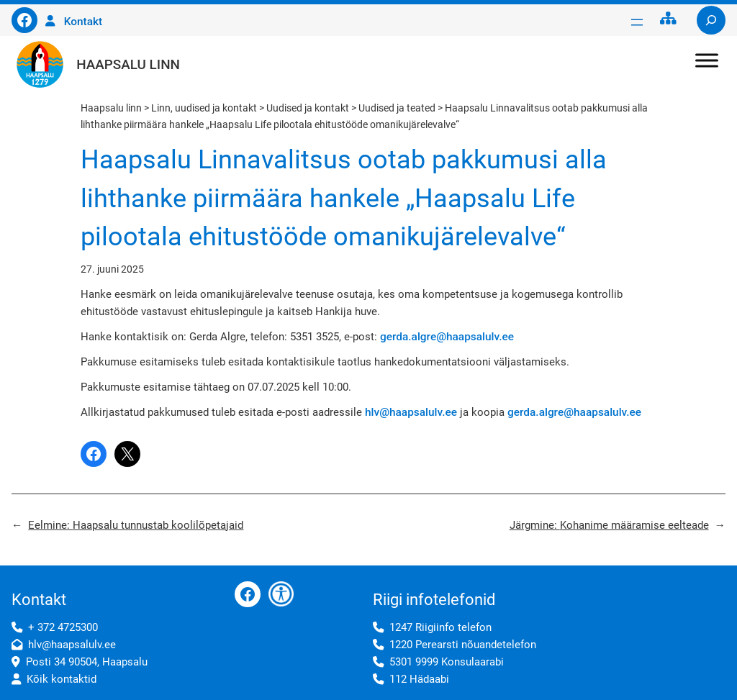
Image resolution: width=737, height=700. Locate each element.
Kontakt (83, 22)
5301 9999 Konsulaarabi (447, 662)
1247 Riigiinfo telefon (440, 627)
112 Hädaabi (419, 679)
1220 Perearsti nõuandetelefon (463, 645)
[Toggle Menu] (707, 60)
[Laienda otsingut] (711, 20)
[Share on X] (127, 454)
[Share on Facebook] (94, 454)
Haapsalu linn (128, 64)
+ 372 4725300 (63, 627)
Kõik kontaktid (62, 679)
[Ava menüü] (637, 22)
